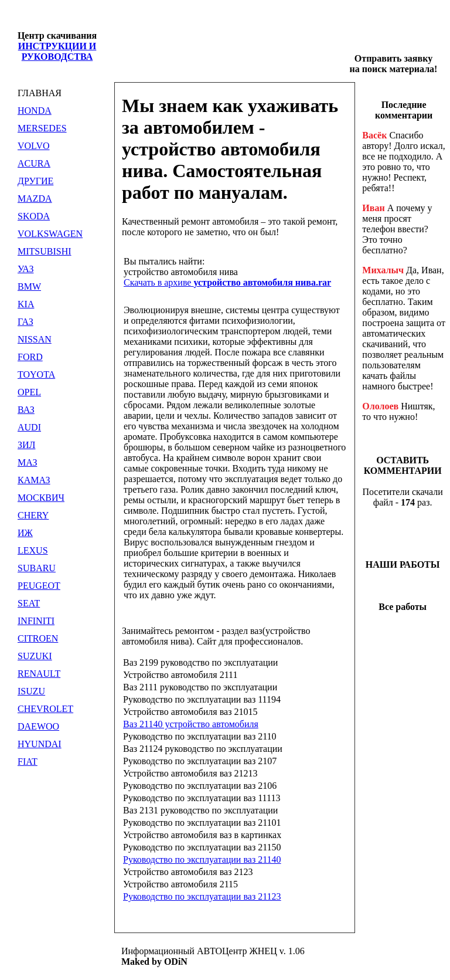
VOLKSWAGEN (50, 234)
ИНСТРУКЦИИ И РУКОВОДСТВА (57, 51)
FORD (30, 357)
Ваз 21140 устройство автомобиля (191, 724)
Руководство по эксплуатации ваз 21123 (202, 896)
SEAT (29, 603)
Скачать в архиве (227, 282)
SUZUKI (35, 656)
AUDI (29, 427)
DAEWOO (38, 726)
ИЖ (25, 533)
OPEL (29, 392)
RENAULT (39, 674)
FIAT (28, 762)
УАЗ (25, 269)
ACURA (34, 163)
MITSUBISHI (45, 251)
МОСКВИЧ (41, 498)
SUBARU (37, 568)
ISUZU (31, 691)
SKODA (34, 216)
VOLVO (34, 146)
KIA (26, 304)
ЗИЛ (26, 445)
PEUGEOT (39, 586)
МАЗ (27, 462)
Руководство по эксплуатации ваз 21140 (202, 859)
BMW (29, 286)
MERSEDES (42, 128)
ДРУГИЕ (35, 181)
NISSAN (35, 339)
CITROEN (38, 638)
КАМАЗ (34, 480)
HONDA (35, 111)
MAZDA (35, 199)
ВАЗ (26, 410)
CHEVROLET (45, 709)
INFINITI (36, 621)
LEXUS (33, 550)
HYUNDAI (40, 744)
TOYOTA (36, 374)
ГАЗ (25, 322)
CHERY (33, 515)
